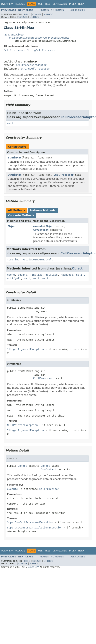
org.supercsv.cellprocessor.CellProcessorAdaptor (40, 38)
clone (11, 275)
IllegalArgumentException (25, 349)
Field (27, 14)
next (10, 123)
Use (40, 4)
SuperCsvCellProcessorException (30, 522)
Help (81, 4)
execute (39, 226)
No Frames (57, 10)
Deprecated (60, 4)
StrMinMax (15, 158)
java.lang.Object (14, 35)
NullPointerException (22, 425)
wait (27, 278)
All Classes (78, 10)
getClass (52, 275)
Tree (48, 4)
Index (73, 4)
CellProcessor (14, 50)
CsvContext (41, 230)
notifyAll (14, 278)
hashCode (67, 275)
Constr (37, 14)
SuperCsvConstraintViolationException (35, 528)
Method (48, 14)
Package (20, 4)
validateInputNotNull (38, 260)
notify (81, 275)
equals (22, 275)
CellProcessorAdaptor (31, 65)
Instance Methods (43, 210)
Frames (44, 10)
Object (12, 226)
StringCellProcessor (41, 50)
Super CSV (33, 567)
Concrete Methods (21, 215)
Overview (7, 4)
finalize (36, 275)
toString (13, 260)
